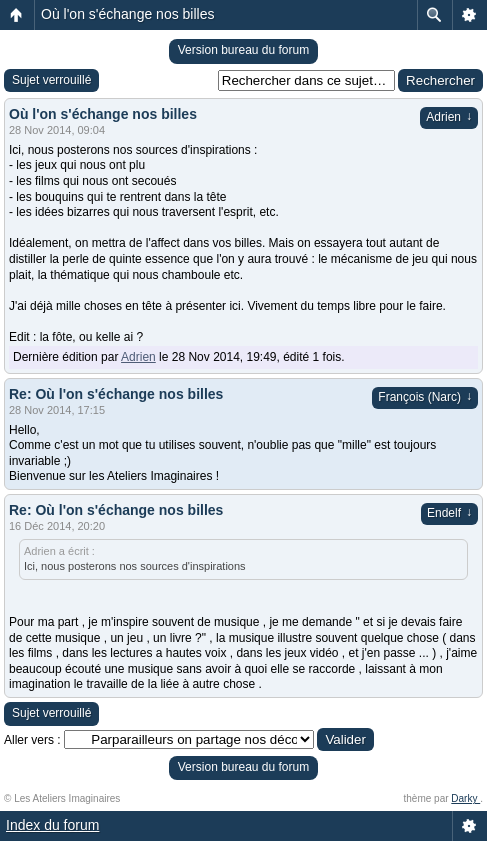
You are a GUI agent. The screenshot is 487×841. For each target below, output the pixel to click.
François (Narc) (425, 397)
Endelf (449, 513)
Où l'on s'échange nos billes (127, 14)
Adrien (449, 117)
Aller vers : (32, 740)
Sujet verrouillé (51, 80)
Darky (465, 798)
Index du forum (52, 825)
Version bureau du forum (243, 50)
